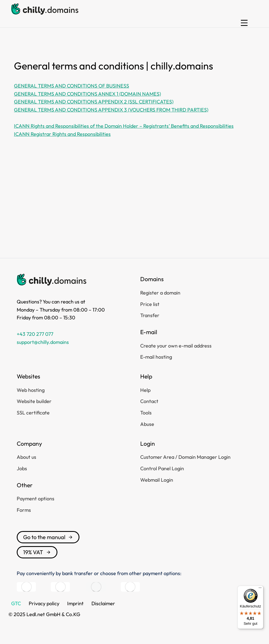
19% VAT (37, 552)
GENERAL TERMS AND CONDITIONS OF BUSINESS (72, 86)
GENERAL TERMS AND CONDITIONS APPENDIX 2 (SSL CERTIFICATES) (94, 102)
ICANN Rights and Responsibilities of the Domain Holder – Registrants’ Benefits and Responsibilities (124, 126)
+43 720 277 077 (35, 334)
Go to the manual (48, 537)
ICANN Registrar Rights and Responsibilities (62, 134)
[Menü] (260, 589)
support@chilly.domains (43, 342)
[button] (244, 23)
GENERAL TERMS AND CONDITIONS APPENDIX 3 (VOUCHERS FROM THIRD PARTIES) (111, 110)
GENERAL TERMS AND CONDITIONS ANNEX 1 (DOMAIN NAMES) (87, 94)
